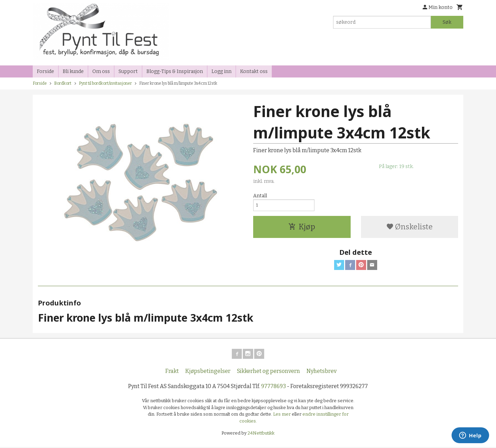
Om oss (101, 71)
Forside (45, 71)
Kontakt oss (254, 71)
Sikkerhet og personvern (268, 372)
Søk (447, 22)
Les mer (282, 415)
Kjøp (302, 228)
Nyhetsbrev (322, 372)
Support (128, 71)
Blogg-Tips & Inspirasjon (175, 71)
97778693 (273, 387)
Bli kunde (73, 71)
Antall (260, 196)
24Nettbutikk (261, 434)
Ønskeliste (409, 228)
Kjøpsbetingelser (208, 372)
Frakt (172, 372)
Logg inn (221, 71)
